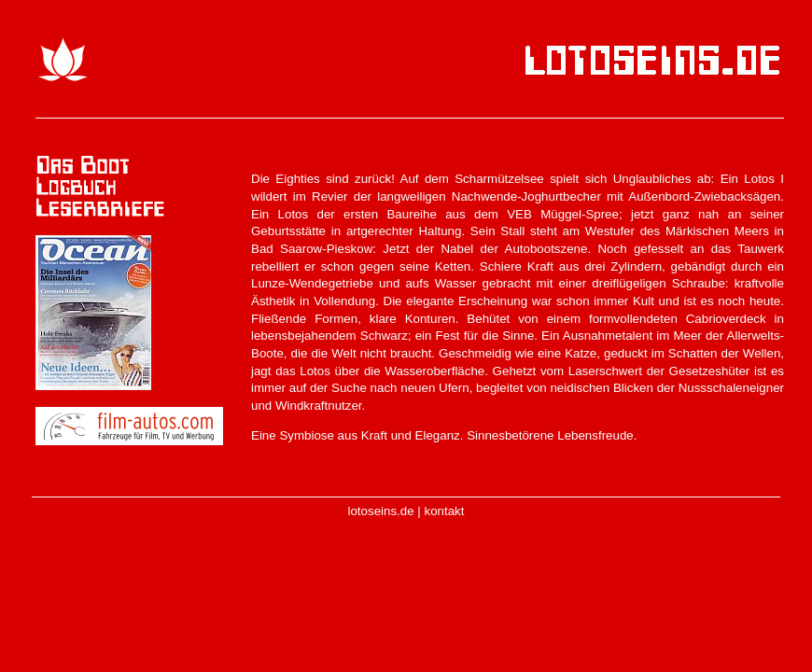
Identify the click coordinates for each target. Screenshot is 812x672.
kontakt (445, 511)
